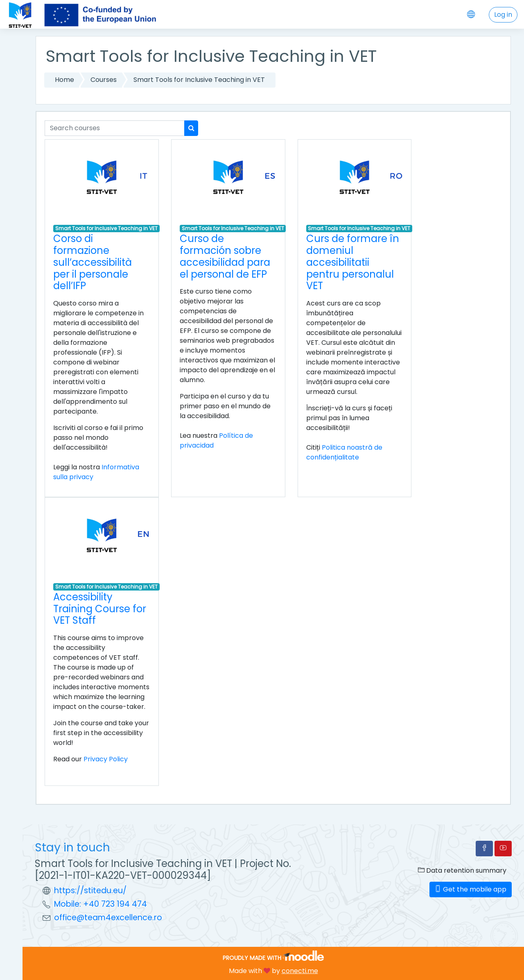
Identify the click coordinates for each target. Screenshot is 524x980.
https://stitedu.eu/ (90, 891)
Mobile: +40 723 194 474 (101, 904)
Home (64, 80)
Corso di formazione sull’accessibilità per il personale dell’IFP (93, 262)
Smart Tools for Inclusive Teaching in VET (199, 80)
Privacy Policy (106, 759)
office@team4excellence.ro (108, 918)
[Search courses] (115, 128)
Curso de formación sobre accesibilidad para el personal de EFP (225, 256)
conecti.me (300, 971)
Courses (104, 80)
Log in (503, 15)
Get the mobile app (471, 889)
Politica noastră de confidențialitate (344, 452)
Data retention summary (462, 870)
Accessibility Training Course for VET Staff (100, 609)
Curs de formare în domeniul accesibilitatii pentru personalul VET (353, 262)
